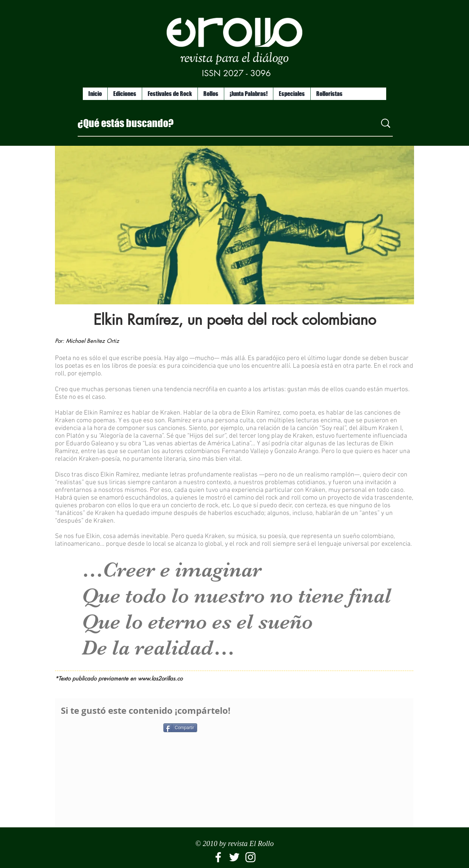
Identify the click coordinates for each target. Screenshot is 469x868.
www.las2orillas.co (160, 678)
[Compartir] (180, 728)
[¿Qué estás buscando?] (222, 123)
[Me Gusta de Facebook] (107, 731)
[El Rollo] (218, 857)
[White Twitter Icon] (234, 857)
